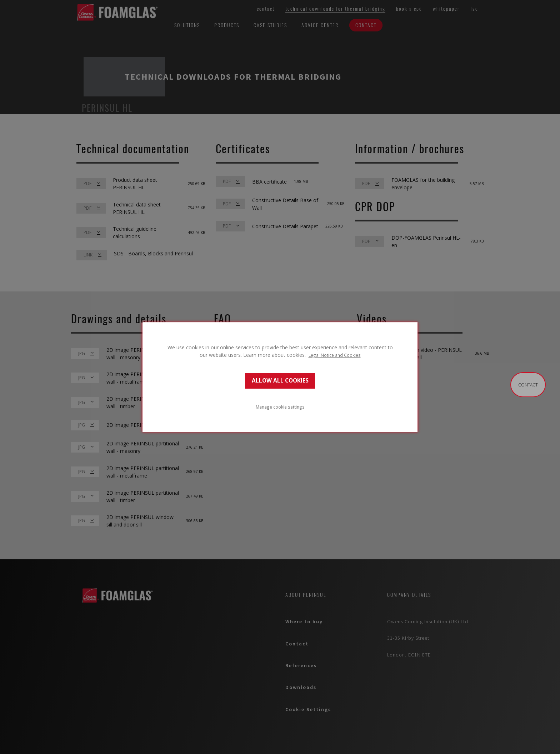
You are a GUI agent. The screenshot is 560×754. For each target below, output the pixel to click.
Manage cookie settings (280, 407)
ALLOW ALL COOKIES (280, 381)
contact (528, 385)
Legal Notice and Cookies (335, 355)
